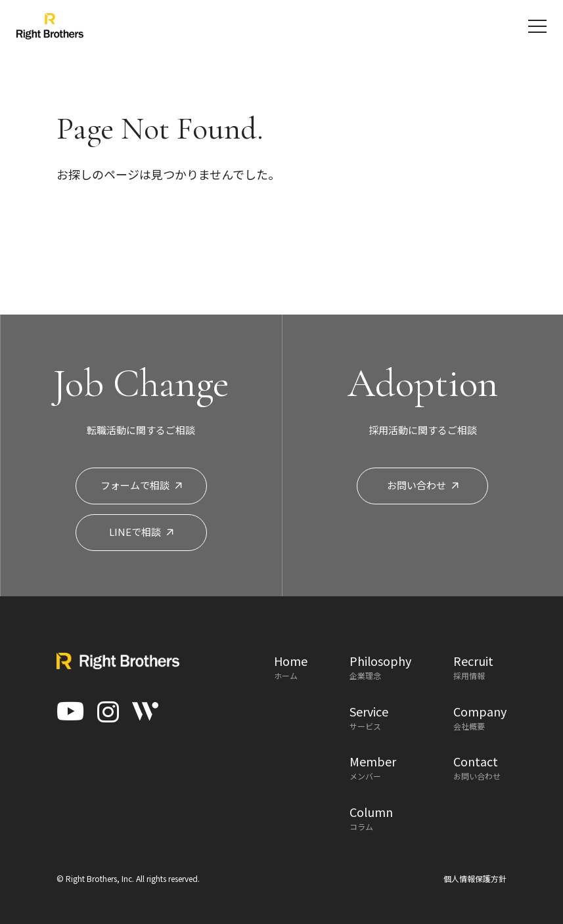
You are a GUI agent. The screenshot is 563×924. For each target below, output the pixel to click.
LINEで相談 (141, 532)
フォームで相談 (141, 485)
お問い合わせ (423, 485)
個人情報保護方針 (475, 878)
